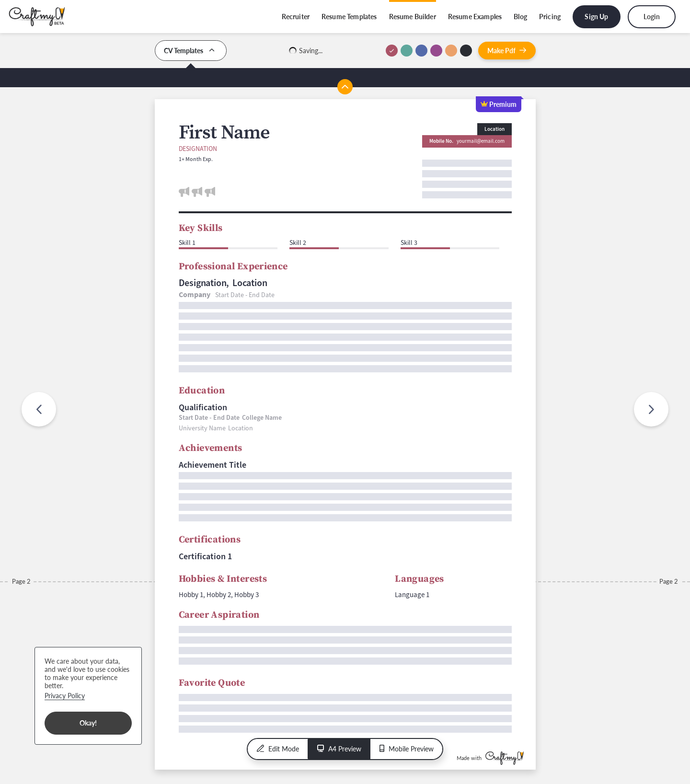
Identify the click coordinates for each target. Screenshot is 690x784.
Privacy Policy (65, 696)
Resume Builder (413, 17)
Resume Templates (349, 17)
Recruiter (296, 17)
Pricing (550, 17)
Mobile (407, 749)
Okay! (88, 723)
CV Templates (191, 51)
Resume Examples (475, 17)
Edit (278, 749)
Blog (520, 17)
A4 (339, 749)
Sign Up (596, 17)
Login (652, 17)
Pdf (507, 51)
